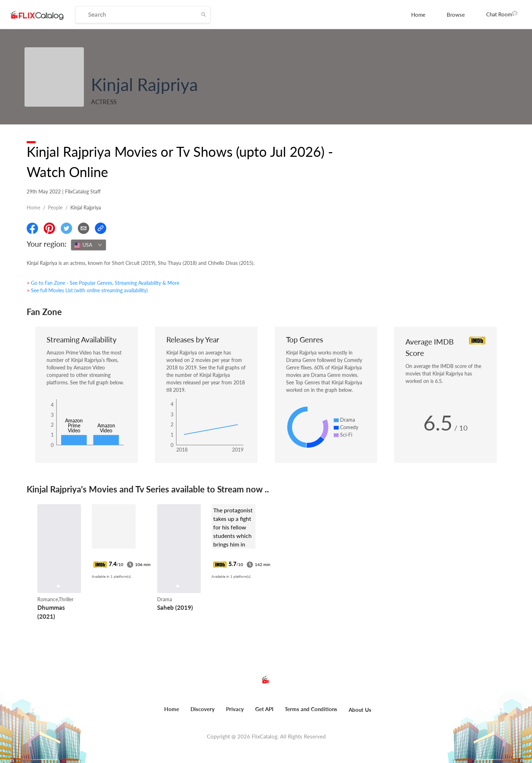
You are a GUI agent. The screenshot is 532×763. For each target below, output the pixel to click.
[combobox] (88, 245)
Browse (456, 15)
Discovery (203, 709)
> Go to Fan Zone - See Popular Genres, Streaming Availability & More (103, 283)
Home (418, 15)
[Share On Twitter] (66, 228)
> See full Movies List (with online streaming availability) (87, 290)
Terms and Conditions (311, 709)
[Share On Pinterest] (49, 228)
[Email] (84, 228)
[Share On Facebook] (32, 228)
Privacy (235, 709)
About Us (360, 710)
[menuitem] (418, 15)
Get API (264, 709)
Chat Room (502, 14)
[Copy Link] (101, 228)
